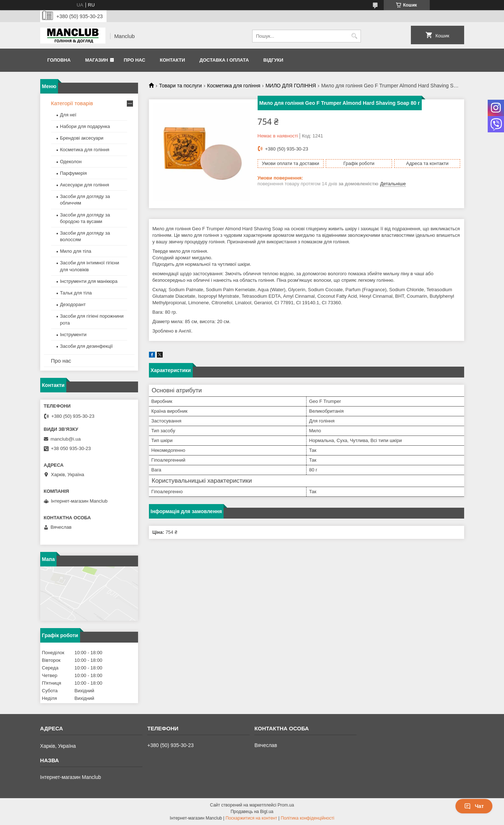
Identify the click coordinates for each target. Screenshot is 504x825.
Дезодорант (73, 304)
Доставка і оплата (224, 60)
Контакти (172, 60)
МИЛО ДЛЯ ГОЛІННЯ (291, 86)
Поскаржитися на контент (251, 818)
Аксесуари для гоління (85, 185)
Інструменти (73, 335)
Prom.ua (286, 805)
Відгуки (273, 60)
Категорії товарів (72, 103)
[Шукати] (355, 36)
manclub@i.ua (66, 439)
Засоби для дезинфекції (87, 346)
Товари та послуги (180, 86)
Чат (474, 806)
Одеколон (71, 162)
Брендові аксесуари (82, 138)
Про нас (135, 60)
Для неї (68, 115)
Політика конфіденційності (308, 818)
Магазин (97, 60)
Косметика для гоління (234, 86)
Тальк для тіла (76, 293)
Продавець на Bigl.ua (252, 812)
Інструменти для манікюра (89, 281)
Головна (59, 60)
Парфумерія (74, 173)
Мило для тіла (76, 251)
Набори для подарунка (85, 126)
